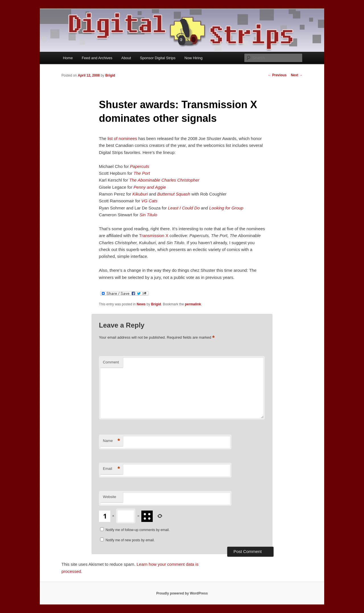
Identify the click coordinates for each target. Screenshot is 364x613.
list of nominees (122, 138)
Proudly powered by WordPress (182, 593)
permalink (193, 304)
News (141, 304)
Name (111, 441)
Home (68, 58)
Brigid (110, 75)
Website (110, 497)
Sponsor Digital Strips (158, 58)
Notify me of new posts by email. (130, 540)
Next (297, 75)
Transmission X (154, 235)
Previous (277, 75)
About (126, 58)
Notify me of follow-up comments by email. (137, 530)
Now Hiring (194, 58)
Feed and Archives (97, 58)
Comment (111, 362)
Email (111, 469)
